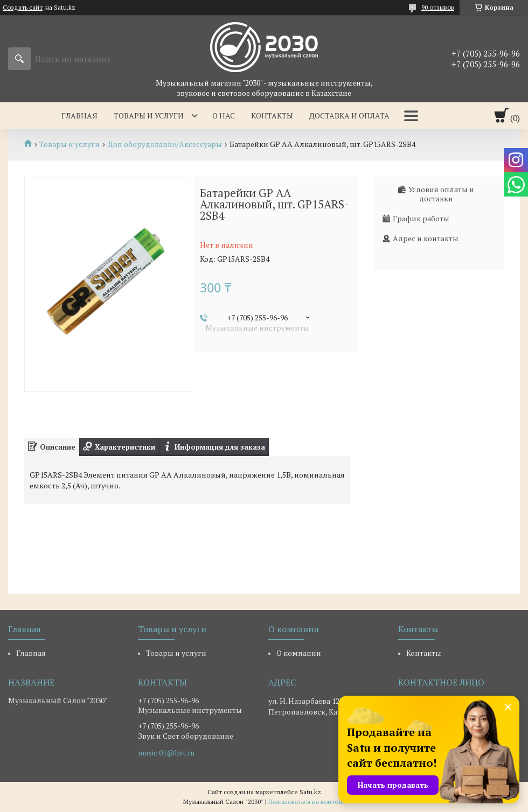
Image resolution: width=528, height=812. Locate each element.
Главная (79, 115)
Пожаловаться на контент (307, 801)
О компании (299, 653)
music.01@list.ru (166, 753)
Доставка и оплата (349, 115)
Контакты (272, 115)
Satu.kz (310, 792)
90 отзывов (438, 7)
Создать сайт (23, 8)
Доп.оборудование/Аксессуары (165, 144)
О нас (224, 115)
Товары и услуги (149, 115)
